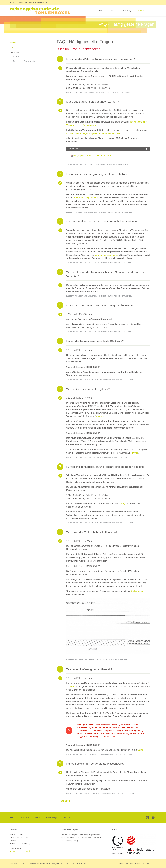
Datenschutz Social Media (24, 61)
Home (12, 818)
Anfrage (100, 416)
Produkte (102, 11)
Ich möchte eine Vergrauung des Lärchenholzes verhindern (94, 133)
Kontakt (141, 11)
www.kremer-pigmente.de (86, 198)
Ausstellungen (127, 11)
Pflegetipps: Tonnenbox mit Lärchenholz (92, 156)
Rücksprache (137, 591)
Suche (122, 864)
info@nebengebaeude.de (20, 851)
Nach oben (65, 801)
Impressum (15, 52)
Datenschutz (18, 56)
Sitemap (129, 864)
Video (114, 11)
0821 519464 (15, 848)
